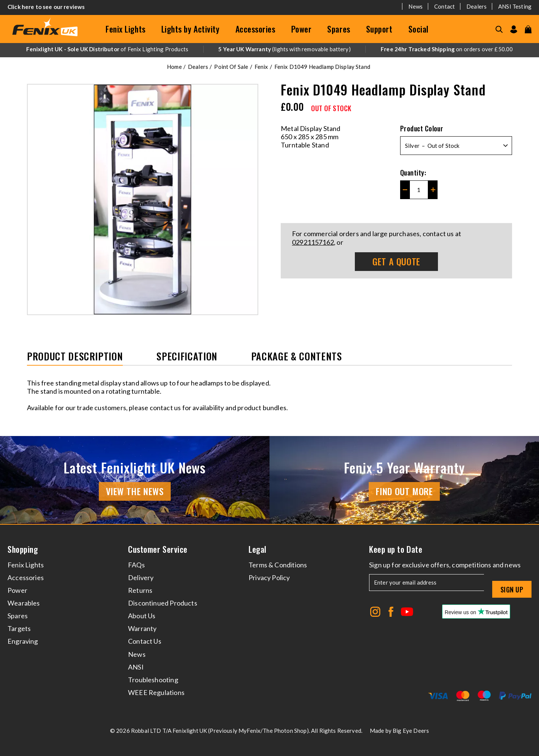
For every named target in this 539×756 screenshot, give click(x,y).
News (415, 6)
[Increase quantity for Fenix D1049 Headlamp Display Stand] (433, 190)
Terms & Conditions (278, 565)
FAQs (136, 565)
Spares (339, 29)
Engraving (23, 641)
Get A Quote (396, 261)
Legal (258, 549)
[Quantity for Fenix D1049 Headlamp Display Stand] (419, 190)
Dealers (476, 6)
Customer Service (158, 549)
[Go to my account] (514, 29)
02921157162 (313, 242)
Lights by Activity (191, 29)
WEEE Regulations (156, 692)
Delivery (141, 577)
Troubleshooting (153, 680)
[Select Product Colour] (456, 146)
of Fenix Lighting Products (107, 49)
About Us (142, 616)
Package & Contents (297, 357)
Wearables (24, 603)
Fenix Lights (126, 29)
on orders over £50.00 (447, 49)
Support (379, 29)
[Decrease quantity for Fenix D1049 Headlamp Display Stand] (405, 190)
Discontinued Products (163, 603)
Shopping (23, 549)
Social (418, 29)
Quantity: (413, 173)
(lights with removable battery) (284, 49)
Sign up (512, 589)
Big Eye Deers (411, 731)
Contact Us (145, 641)
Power (302, 29)
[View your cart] (528, 29)
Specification (187, 357)
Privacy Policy (269, 577)
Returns (140, 590)
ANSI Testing (515, 6)
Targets (19, 628)
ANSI (136, 667)
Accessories (255, 29)
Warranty (142, 628)
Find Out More (404, 491)
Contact (444, 6)
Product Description (75, 357)
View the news (135, 491)
